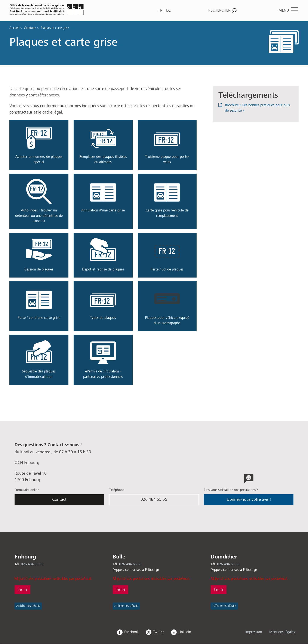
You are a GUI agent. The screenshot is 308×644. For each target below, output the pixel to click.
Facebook (131, 632)
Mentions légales (282, 632)
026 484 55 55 (154, 500)
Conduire (30, 28)
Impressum (254, 632)
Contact (59, 500)
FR (160, 10)
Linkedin (185, 632)
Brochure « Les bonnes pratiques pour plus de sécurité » (257, 108)
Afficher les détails (28, 606)
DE (168, 10)
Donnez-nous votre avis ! (249, 500)
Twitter (158, 632)
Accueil (14, 28)
